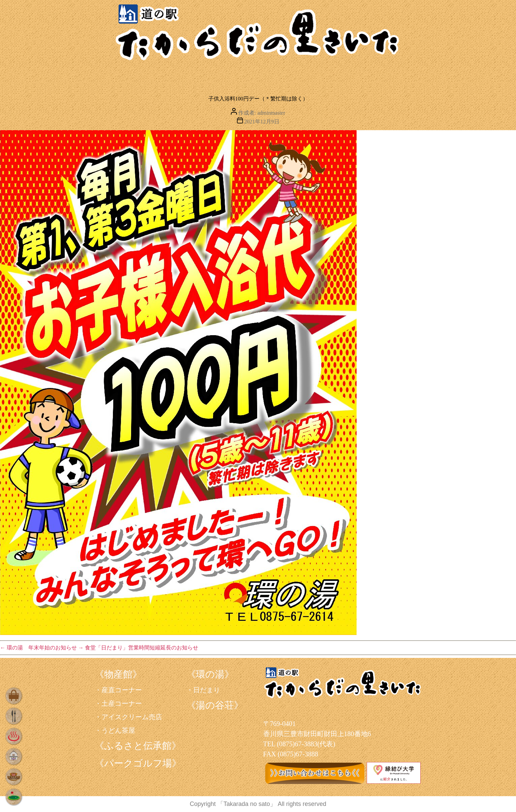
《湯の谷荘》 (215, 705)
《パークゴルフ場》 (138, 763)
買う (122, 76)
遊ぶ (405, 76)
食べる (171, 76)
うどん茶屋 (118, 730)
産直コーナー (122, 690)
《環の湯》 (210, 674)
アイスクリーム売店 (132, 717)
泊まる (293, 76)
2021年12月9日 (262, 122)
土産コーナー (122, 703)
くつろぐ (229, 76)
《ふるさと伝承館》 (138, 746)
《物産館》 (118, 674)
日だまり (207, 690)
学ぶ (353, 76)
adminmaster (271, 113)
